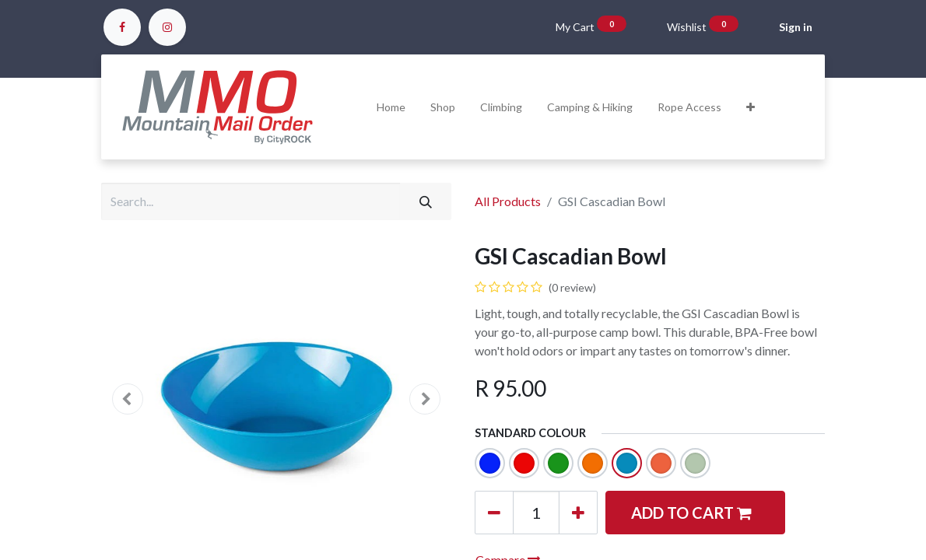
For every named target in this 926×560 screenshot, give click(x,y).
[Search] (426, 201)
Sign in (796, 27)
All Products (508, 201)
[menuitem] (391, 107)
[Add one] (578, 513)
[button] (751, 107)
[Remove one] (494, 513)
